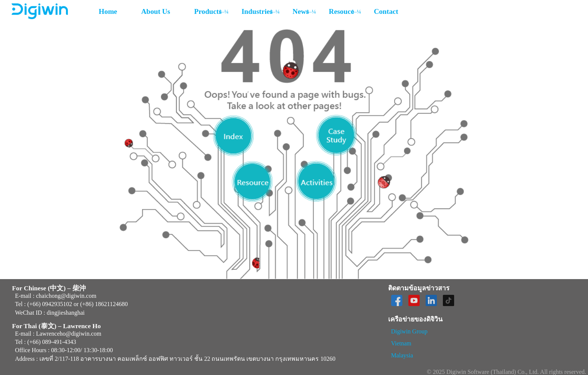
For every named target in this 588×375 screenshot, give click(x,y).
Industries (257, 11)
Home (108, 11)
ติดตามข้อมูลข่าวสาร (419, 288)
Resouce (341, 11)
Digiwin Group (409, 331)
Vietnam (401, 343)
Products (208, 11)
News (301, 11)
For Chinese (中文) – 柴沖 (49, 288)
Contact (386, 11)
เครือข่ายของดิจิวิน (415, 320)
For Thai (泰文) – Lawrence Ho (56, 326)
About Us (155, 11)
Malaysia (402, 355)
